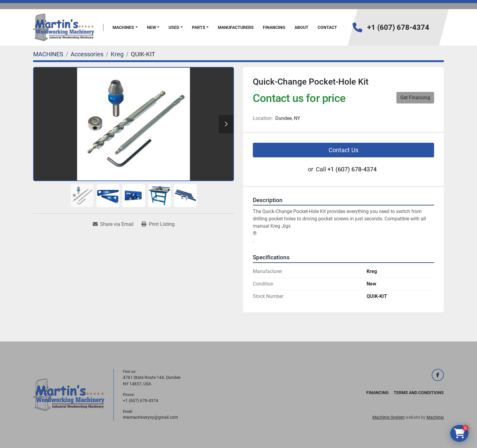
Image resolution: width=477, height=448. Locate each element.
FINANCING (274, 27)
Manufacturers (236, 27)
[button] (125, 28)
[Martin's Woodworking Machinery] (69, 394)
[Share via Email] (113, 224)
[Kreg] (117, 54)
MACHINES (123, 27)
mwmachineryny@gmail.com (150, 417)
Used (174, 27)
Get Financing (415, 98)
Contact (327, 27)
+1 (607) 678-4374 (398, 27)
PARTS (199, 27)
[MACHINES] (48, 54)
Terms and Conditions (419, 393)
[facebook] (438, 375)
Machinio (435, 417)
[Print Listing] (158, 224)
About (301, 27)
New (151, 27)
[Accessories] (87, 54)
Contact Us (343, 150)
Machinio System (388, 417)
